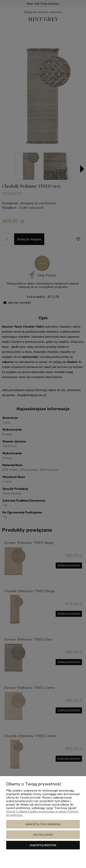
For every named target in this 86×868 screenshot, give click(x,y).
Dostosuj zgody (43, 835)
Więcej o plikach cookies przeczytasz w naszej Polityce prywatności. (42, 813)
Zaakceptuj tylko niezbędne (43, 824)
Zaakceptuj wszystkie (43, 845)
